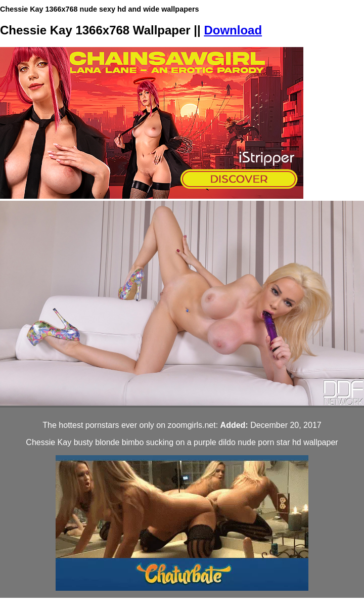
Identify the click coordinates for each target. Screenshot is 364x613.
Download (233, 30)
